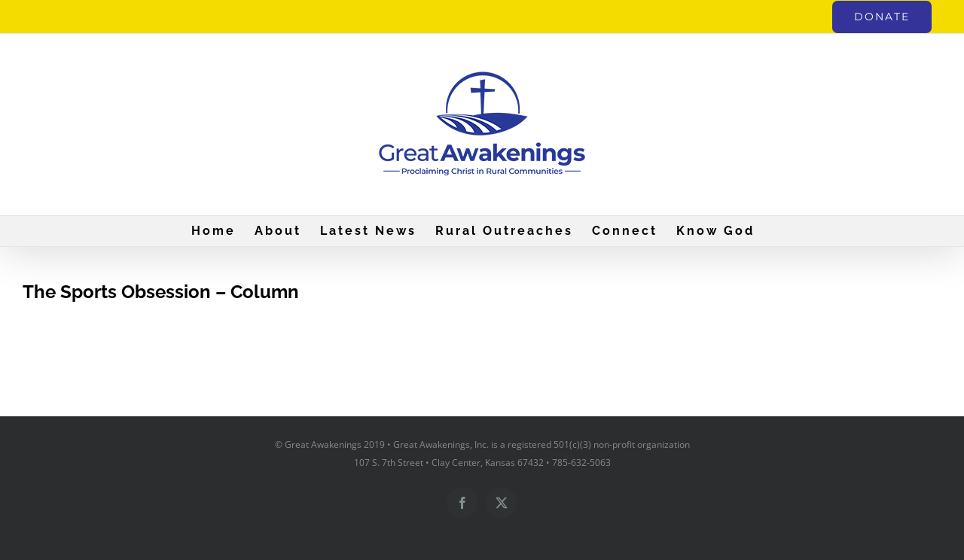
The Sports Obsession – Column (161, 292)
